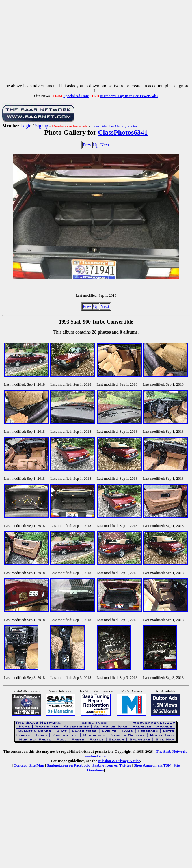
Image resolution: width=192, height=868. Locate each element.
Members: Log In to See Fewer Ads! (129, 96)
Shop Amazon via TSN (152, 765)
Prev (87, 145)
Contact (20, 765)
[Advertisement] (96, 43)
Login (26, 126)
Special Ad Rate (76, 96)
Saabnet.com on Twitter (112, 765)
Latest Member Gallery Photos (114, 126)
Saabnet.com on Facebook (68, 765)
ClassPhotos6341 (123, 132)
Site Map (37, 765)
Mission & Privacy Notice (119, 761)
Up (96, 145)
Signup (41, 126)
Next (105, 145)
